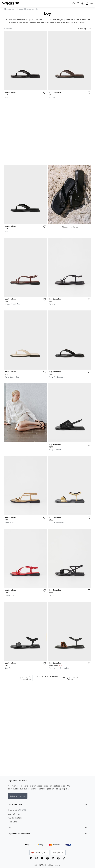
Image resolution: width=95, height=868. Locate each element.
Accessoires (25, 679)
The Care (13, 822)
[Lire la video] (88, 107)
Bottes (70, 679)
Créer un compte (18, 796)
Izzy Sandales (10, 92)
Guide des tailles (16, 818)
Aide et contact (15, 814)
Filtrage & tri (84, 29)
